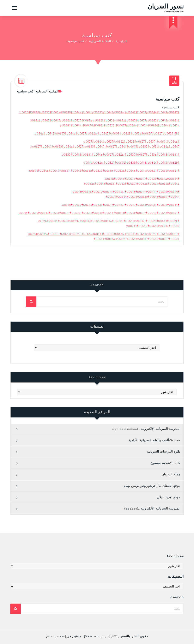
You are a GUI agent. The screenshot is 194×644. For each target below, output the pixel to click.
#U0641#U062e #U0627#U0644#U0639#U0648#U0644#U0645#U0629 (131, 167)
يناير (174, 85)
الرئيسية (121, 42)
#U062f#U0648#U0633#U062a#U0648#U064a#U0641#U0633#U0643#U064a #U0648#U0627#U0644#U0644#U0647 (99, 117)
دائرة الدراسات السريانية (163, 630)
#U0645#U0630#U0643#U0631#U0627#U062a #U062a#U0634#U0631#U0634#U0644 (121, 209)
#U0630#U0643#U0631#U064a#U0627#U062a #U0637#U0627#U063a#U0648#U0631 (120, 159)
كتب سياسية (25, 96)
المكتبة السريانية (100, 42)
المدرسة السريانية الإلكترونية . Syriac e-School (146, 607)
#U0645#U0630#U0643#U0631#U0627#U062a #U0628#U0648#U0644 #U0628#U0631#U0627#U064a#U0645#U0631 (99, 217)
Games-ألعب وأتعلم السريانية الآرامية (154, 618)
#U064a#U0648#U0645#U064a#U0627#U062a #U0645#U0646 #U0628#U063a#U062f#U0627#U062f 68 (107, 138)
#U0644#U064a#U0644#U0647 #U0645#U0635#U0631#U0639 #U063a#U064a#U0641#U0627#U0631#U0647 (104, 175)
